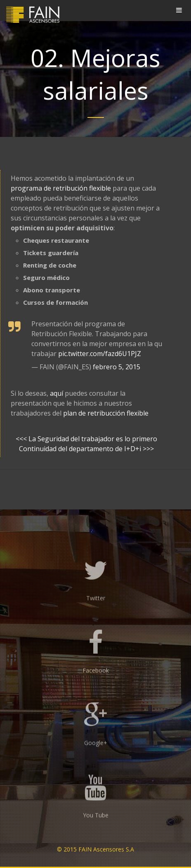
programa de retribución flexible (61, 188)
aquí (57, 393)
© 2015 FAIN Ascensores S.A (95, 849)
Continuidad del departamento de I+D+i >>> (86, 449)
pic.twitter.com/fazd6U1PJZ (100, 354)
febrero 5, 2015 (117, 367)
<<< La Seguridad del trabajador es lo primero (86, 439)
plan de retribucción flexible (106, 413)
